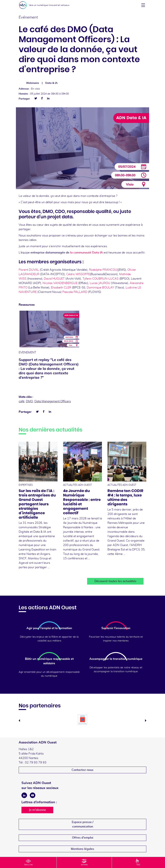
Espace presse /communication (83, 824)
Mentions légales (82, 849)
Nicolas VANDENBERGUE (60, 283)
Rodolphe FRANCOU (103, 270)
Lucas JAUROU (100, 283)
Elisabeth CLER (61, 288)
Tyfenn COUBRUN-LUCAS (101, 279)
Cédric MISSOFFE (78, 274)
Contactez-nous (82, 770)
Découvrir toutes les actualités (115, 581)
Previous (19, 721)
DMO (29, 401)
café (22, 401)
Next (146, 721)
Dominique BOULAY (100, 288)
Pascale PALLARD (75, 292)
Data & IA (52, 83)
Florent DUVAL (29, 270)
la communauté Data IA (86, 253)
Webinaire (33, 83)
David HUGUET (54, 279)
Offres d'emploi (83, 838)
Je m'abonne (37, 810)
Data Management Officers (53, 401)
